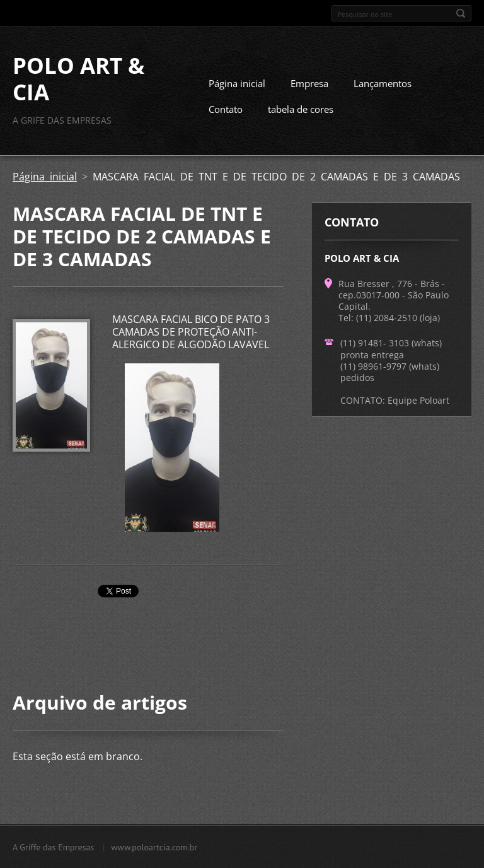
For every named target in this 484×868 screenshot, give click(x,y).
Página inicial (237, 83)
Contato (226, 109)
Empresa (309, 83)
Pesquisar (461, 13)
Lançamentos (383, 83)
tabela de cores (301, 109)
